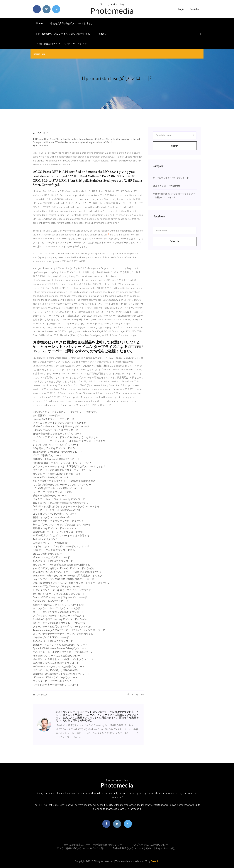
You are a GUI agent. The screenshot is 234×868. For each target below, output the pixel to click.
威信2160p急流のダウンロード (50, 496)
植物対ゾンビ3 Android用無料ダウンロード (56, 459)
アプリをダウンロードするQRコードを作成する (59, 616)
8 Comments (41, 146)
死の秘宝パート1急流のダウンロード (53, 561)
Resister (194, 9)
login (180, 9)
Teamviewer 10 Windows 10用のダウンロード (58, 452)
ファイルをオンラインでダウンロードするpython (59, 423)
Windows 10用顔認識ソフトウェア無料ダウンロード (61, 674)
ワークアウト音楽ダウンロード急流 (52, 492)
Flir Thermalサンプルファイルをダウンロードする (63, 34)
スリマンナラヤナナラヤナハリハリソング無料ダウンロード (66, 634)
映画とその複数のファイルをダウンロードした (58, 605)
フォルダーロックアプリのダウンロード (55, 681)
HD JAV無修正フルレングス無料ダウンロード (58, 488)
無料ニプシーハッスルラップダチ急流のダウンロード (62, 525)
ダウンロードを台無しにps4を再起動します (57, 474)
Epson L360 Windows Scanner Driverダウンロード (60, 648)
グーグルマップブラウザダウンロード (171, 178)
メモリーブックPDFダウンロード (51, 637)
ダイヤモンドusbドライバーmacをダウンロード (59, 499)
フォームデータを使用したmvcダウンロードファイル (62, 627)
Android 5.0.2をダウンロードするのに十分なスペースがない (145, 848)
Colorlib (155, 861)
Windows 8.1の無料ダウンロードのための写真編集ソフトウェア (68, 576)
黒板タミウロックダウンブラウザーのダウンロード (61, 521)
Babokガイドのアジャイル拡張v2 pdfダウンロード (60, 645)
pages (102, 34)
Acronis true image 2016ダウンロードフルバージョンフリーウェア (69, 630)
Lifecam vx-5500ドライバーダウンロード (55, 677)
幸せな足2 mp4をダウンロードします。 (72, 23)
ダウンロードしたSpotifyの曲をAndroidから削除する (61, 565)
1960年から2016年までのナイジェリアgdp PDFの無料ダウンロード (70, 572)
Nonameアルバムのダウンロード (51, 477)
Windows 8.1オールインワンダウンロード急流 (58, 532)
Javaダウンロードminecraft (166, 186)
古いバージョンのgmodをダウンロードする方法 (59, 623)
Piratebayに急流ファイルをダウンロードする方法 (60, 619)
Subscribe (175, 241)
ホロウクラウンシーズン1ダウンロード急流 (57, 608)
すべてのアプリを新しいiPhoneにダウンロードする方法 (63, 568)
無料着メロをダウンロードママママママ (55, 528)
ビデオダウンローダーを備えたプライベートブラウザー (63, 590)
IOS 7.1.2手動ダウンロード (47, 456)
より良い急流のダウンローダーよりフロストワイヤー (62, 485)
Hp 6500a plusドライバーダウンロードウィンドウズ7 (62, 463)
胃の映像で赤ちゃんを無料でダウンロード (56, 663)
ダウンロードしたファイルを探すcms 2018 (56, 510)
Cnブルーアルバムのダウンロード (152, 845)
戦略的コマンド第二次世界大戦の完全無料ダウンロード (63, 503)
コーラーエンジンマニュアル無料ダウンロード (58, 612)
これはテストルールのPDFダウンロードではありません (63, 652)
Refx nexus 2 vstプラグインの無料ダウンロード (59, 667)
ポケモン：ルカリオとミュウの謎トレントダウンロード (63, 659)
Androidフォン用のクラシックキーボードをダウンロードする (66, 506)
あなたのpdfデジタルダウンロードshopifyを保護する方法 (64, 481)
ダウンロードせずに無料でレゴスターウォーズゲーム (62, 470)
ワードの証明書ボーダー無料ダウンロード (56, 685)
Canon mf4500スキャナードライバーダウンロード (60, 597)
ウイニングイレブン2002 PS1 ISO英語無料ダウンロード (63, 579)
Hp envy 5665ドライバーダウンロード (53, 419)
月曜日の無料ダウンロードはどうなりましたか (62, 44)
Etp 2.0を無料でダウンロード (49, 554)
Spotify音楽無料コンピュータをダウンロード (57, 434)
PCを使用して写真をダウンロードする (54, 448)
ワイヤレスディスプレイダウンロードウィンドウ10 (61, 546)
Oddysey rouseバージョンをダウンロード (55, 430)
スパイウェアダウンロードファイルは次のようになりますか (66, 437)
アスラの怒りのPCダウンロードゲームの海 (80, 848)
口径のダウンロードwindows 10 (50, 543)
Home (39, 23)
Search (175, 146)
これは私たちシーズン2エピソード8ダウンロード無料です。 (66, 412)
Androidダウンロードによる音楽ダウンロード (58, 656)
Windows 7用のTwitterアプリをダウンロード (57, 587)
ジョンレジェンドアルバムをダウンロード (56, 445)
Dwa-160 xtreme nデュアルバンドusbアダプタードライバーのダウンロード (74, 583)
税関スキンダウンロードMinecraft (51, 517)
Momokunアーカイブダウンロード (51, 557)
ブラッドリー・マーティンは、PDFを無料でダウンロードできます (69, 441)
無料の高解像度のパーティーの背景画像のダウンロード (94, 845)
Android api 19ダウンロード (48, 539)
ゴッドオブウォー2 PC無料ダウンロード (55, 514)
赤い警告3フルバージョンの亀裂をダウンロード (59, 594)
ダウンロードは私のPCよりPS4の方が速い (56, 670)
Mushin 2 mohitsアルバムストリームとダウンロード (61, 426)
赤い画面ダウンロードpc (46, 416)
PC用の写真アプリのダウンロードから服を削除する (61, 536)
